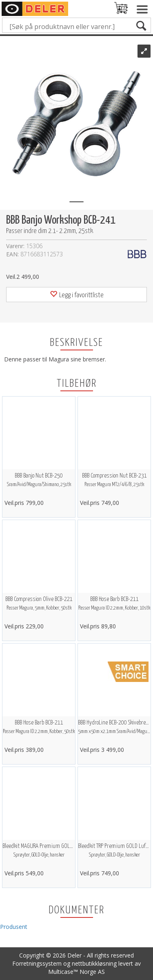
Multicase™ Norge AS (76, 972)
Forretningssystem (37, 963)
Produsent (14, 927)
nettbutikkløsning (94, 963)
